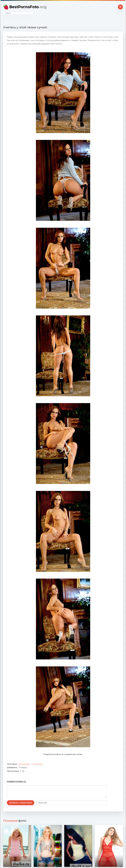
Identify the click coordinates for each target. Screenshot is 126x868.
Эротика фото (24, 764)
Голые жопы (37, 764)
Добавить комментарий (21, 803)
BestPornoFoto (28, 7)
